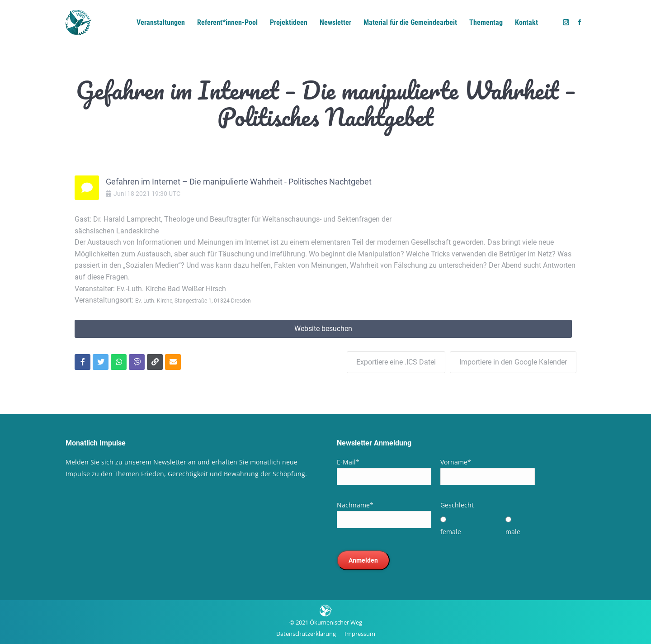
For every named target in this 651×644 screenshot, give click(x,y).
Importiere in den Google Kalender (513, 362)
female (451, 532)
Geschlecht (457, 505)
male (513, 532)
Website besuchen (323, 329)
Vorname (456, 462)
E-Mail (348, 462)
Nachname (355, 505)
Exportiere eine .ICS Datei (396, 362)
